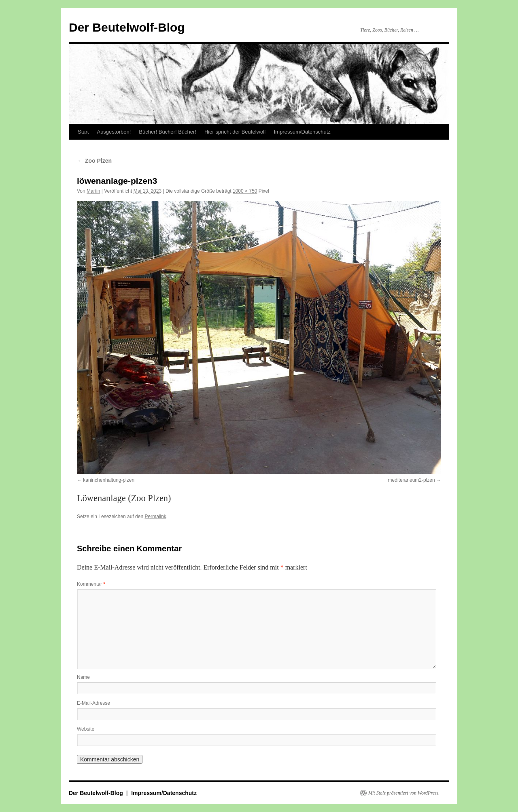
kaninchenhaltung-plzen (109, 480)
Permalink (155, 517)
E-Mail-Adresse (93, 703)
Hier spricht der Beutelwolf (235, 132)
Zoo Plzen (94, 161)
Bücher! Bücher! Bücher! (168, 132)
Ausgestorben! (114, 132)
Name (83, 677)
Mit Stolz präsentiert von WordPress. (404, 793)
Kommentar (91, 584)
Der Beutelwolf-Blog (127, 27)
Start (83, 132)
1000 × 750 (245, 191)
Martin (93, 191)
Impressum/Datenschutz (302, 132)
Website (86, 729)
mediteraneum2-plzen (412, 480)
